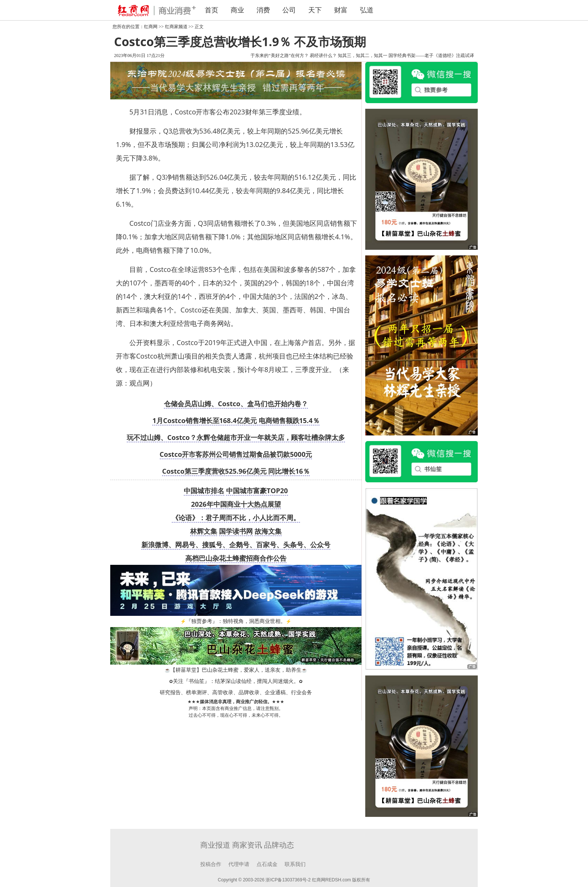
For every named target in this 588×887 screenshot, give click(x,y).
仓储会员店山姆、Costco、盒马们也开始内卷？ (236, 404)
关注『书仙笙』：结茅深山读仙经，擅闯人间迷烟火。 (236, 681)
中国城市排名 (204, 491)
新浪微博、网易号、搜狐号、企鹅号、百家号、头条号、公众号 (236, 545)
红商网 (151, 27)
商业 (237, 10)
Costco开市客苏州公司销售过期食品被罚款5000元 (236, 454)
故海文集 (268, 531)
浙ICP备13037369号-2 (288, 880)
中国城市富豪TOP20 (257, 491)
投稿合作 (211, 864)
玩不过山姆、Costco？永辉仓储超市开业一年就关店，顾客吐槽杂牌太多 (236, 437)
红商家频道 (176, 27)
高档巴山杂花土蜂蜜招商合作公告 (236, 558)
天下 (315, 10)
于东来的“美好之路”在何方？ (280, 56)
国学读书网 (236, 531)
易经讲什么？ (323, 56)
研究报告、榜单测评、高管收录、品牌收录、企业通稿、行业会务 (236, 693)
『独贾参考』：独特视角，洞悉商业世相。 (236, 621)
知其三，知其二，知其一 (363, 56)
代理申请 (239, 864)
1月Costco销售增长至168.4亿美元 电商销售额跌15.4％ (236, 420)
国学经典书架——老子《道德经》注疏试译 (431, 56)
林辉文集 (204, 531)
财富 (341, 10)
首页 (211, 10)
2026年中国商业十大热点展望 (236, 504)
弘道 (367, 10)
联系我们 (295, 864)
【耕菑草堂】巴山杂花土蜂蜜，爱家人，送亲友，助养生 (236, 670)
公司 (289, 10)
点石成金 (267, 864)
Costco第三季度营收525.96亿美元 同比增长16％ (236, 471)
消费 (263, 10)
